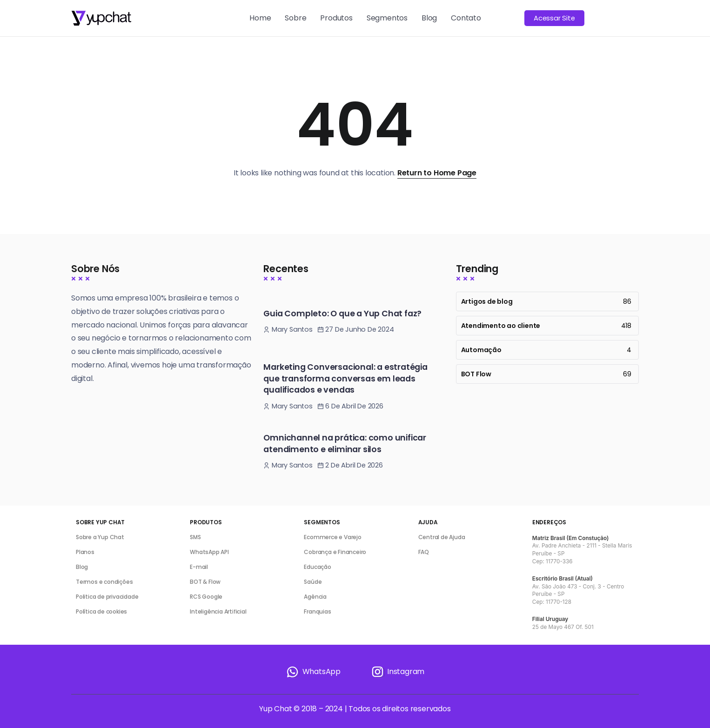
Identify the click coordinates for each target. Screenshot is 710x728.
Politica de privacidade (107, 597)
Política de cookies (101, 611)
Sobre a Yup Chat (100, 537)
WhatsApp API (209, 552)
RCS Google (206, 597)
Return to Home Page (437, 173)
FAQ (424, 552)
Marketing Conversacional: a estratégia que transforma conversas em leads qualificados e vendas (345, 378)
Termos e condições (104, 582)
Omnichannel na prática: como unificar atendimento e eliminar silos (345, 444)
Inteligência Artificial (218, 611)
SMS (195, 537)
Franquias (317, 611)
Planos (85, 552)
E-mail (199, 567)
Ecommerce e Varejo (332, 537)
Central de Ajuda (442, 537)
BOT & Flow (205, 582)
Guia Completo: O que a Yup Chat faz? (342, 314)
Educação (317, 567)
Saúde (313, 582)
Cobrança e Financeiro (335, 552)
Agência (315, 597)
